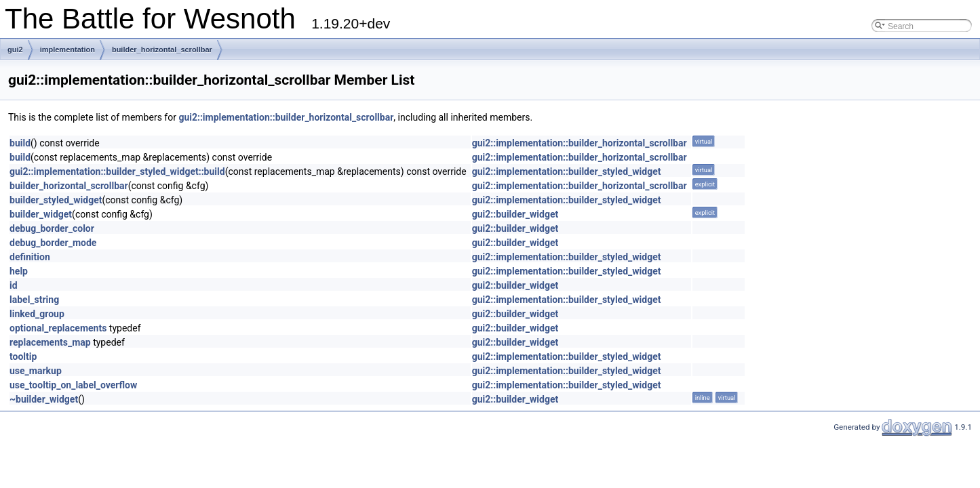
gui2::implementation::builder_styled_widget (567, 171)
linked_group (37, 314)
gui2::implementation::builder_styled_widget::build (117, 171)
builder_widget (41, 214)
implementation (67, 49)
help (19, 271)
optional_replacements (58, 328)
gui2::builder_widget (515, 214)
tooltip (23, 357)
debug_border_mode (53, 243)
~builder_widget (44, 399)
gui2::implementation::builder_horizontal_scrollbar (286, 117)
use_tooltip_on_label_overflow (73, 385)
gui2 (15, 49)
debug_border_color (52, 228)
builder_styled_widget (56, 200)
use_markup (36, 371)
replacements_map (50, 342)
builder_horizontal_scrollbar (162, 49)
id (14, 285)
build (20, 143)
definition (30, 257)
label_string (34, 300)
